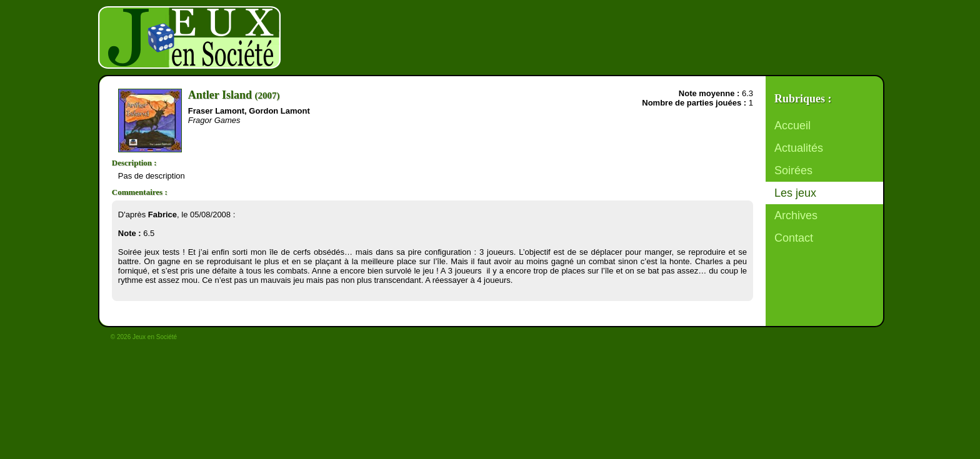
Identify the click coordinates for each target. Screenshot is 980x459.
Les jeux (795, 193)
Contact (794, 238)
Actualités (799, 148)
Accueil (792, 126)
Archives (796, 215)
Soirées (793, 170)
